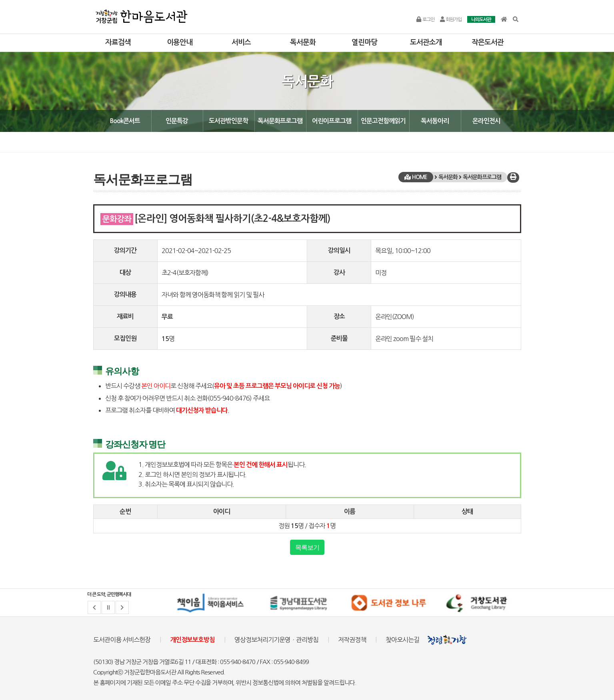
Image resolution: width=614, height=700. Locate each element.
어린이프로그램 (332, 121)
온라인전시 (486, 121)
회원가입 (451, 20)
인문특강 (177, 121)
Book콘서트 (125, 121)
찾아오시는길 (402, 640)
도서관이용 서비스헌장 (122, 640)
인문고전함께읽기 (383, 121)
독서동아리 (435, 121)
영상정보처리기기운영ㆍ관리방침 (276, 640)
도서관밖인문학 (228, 121)
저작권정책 (352, 640)
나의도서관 (481, 20)
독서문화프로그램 (280, 121)
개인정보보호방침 (192, 640)
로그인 (425, 20)
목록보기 (307, 547)
